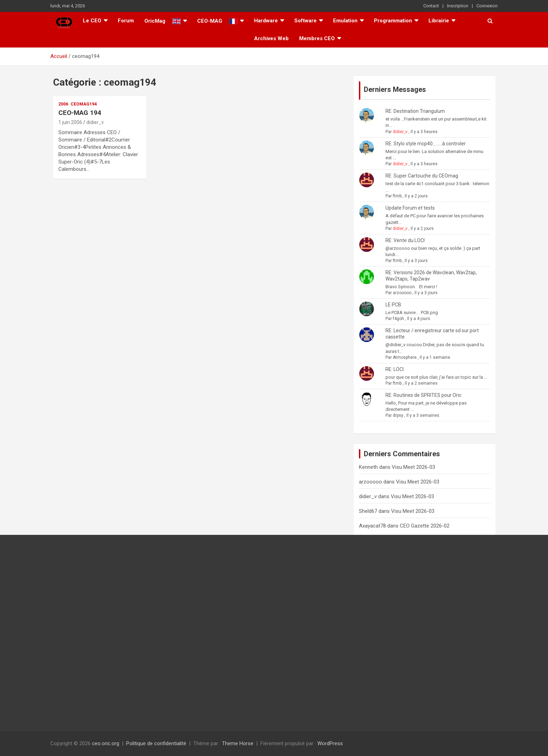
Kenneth (368, 467)
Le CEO (92, 21)
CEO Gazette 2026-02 (425, 526)
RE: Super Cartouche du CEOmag (422, 176)
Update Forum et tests (410, 208)
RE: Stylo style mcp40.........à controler (426, 144)
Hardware (266, 21)
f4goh (398, 319)
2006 (63, 104)
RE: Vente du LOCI (405, 240)
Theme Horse (238, 743)
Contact (431, 6)
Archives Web (271, 38)
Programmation (393, 21)
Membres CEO (317, 38)
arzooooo (402, 293)
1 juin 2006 (70, 122)
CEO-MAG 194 (80, 113)
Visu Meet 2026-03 (413, 467)
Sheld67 (368, 511)
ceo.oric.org (106, 743)
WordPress (330, 743)
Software (305, 21)
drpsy (398, 415)
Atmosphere (405, 357)
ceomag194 (84, 104)
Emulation (345, 21)
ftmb (397, 196)
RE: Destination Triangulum (415, 111)
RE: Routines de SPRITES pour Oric (423, 395)
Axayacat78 (372, 526)
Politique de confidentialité (156, 743)
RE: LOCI (395, 369)
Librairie (439, 21)
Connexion (487, 6)
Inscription (458, 6)
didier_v (95, 122)
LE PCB (393, 305)
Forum (126, 21)
